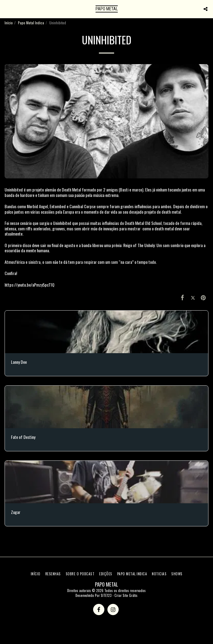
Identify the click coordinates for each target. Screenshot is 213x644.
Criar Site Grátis (126, 595)
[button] (7, 9)
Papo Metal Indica (31, 23)
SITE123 (106, 595)
